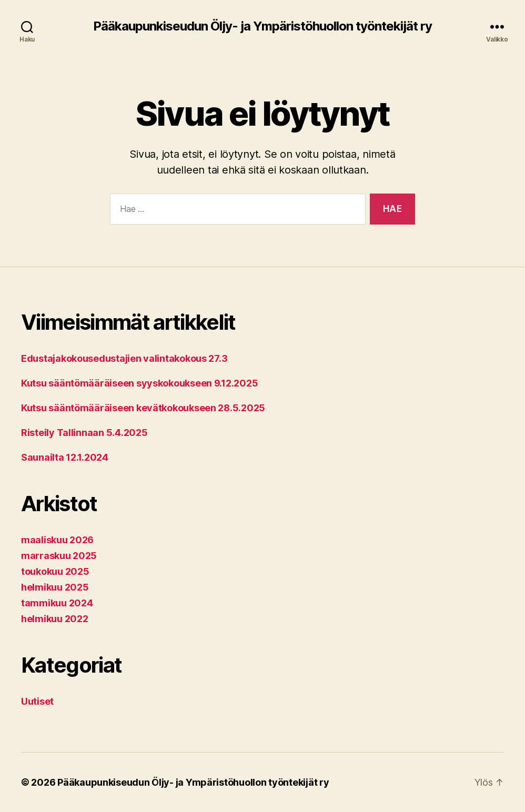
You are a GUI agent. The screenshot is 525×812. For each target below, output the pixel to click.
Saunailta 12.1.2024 (65, 457)
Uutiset (37, 701)
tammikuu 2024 (57, 603)
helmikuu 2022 (55, 619)
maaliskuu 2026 (57, 540)
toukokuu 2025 (55, 571)
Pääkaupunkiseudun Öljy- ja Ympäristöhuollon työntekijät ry (262, 26)
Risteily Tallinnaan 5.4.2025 (84, 433)
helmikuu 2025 (55, 587)
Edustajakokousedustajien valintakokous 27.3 (124, 358)
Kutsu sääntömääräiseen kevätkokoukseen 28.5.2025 (143, 408)
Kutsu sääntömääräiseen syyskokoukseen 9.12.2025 (139, 383)
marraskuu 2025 (59, 556)
